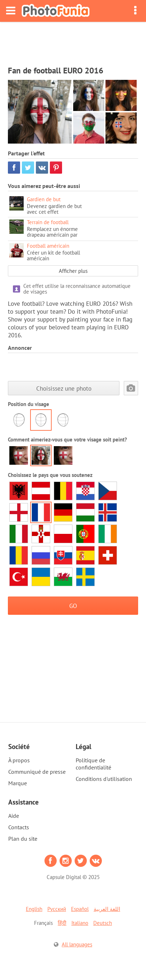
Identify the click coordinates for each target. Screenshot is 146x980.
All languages (77, 944)
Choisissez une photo (64, 388)
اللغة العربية (107, 909)
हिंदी (62, 923)
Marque (18, 783)
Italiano (80, 923)
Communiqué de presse (37, 772)
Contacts (19, 827)
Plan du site (23, 839)
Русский (57, 909)
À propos (19, 760)
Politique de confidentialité (93, 764)
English (34, 909)
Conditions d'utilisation (104, 779)
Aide (14, 816)
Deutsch (103, 923)
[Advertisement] (73, 42)
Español (80, 909)
